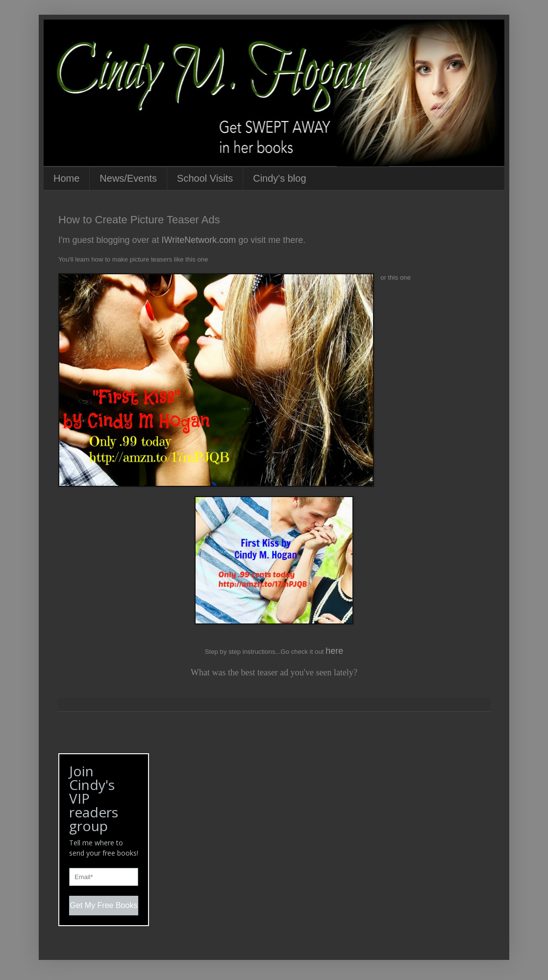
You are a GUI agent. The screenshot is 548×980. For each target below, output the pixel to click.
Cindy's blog (279, 178)
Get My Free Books (104, 905)
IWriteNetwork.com (198, 240)
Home (66, 178)
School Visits (205, 178)
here (334, 651)
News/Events (128, 178)
